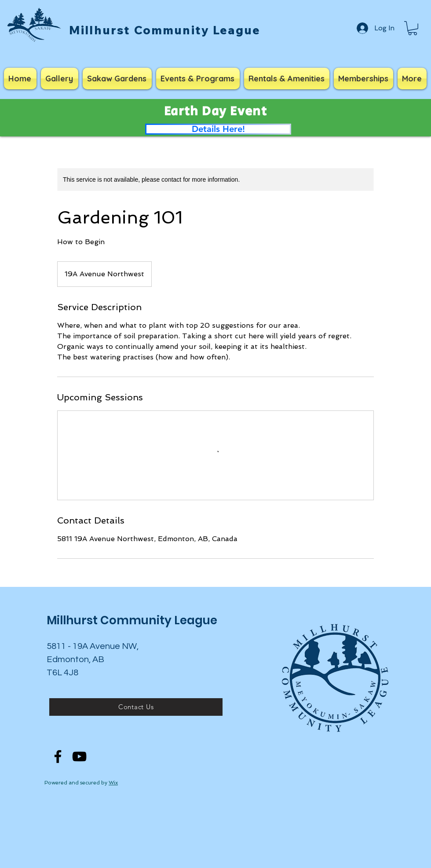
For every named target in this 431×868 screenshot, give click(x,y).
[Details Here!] (218, 129)
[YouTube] (79, 756)
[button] (413, 28)
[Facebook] (58, 756)
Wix (113, 783)
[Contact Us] (136, 707)
